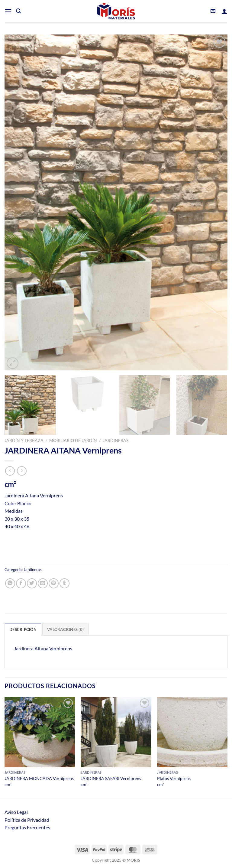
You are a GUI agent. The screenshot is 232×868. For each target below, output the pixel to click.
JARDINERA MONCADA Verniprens (39, 778)
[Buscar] (18, 11)
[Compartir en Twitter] (32, 583)
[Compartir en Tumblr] (64, 583)
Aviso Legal (16, 812)
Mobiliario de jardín (73, 441)
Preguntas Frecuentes (27, 827)
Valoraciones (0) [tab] (65, 629)
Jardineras (116, 441)
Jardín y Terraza (24, 441)
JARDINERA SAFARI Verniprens (111, 778)
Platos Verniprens (174, 778)
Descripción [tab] (23, 629)
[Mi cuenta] (224, 11)
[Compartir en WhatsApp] (10, 583)
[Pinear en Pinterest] (54, 583)
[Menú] (8, 11)
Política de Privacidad (27, 820)
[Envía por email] (43, 583)
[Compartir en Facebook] (21, 583)
